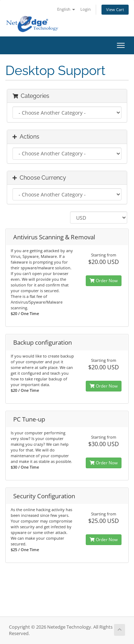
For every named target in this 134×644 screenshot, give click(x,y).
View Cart (115, 9)
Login (86, 9)
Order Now (104, 281)
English (66, 9)
